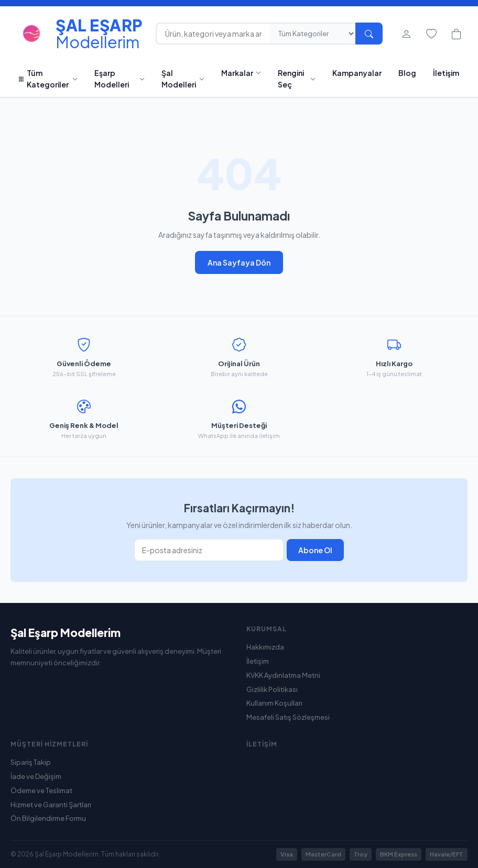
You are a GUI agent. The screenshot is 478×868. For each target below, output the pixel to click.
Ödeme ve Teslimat (41, 790)
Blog (407, 73)
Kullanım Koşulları (274, 703)
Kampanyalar (357, 73)
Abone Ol (315, 550)
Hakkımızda (265, 647)
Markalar (241, 73)
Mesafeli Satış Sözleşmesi (288, 717)
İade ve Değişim (36, 776)
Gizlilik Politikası (272, 689)
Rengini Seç (297, 79)
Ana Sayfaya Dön (239, 262)
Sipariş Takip (31, 762)
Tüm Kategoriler (48, 79)
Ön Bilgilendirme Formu (48, 818)
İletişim (446, 73)
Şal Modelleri (183, 79)
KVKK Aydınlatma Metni (283, 675)
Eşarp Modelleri (119, 79)
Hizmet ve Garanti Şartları (51, 805)
